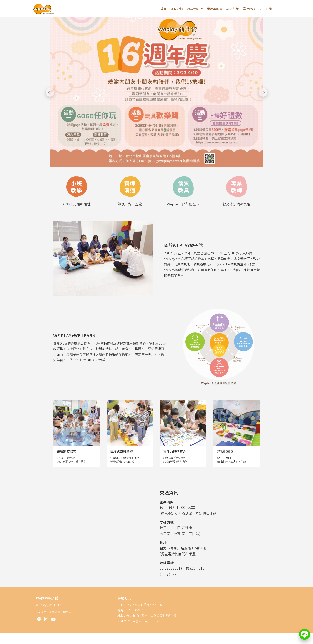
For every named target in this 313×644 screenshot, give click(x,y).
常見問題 (249, 9)
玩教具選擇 (215, 9)
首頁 (163, 9)
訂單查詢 (266, 9)
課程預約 (193, 9)
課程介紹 (177, 9)
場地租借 (233, 9)
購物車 (67, 612)
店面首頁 (41, 612)
